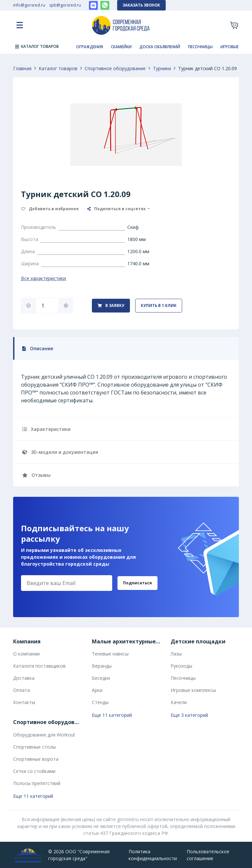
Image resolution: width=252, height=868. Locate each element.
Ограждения (90, 47)
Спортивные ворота (36, 759)
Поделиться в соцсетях (117, 209)
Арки (97, 690)
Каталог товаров (58, 68)
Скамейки (121, 47)
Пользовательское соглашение (208, 855)
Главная (22, 68)
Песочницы (200, 47)
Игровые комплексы (193, 690)
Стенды (100, 702)
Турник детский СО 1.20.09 (208, 68)
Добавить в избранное (50, 209)
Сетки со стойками (34, 771)
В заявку (111, 305)
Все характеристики (43, 278)
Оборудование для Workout (44, 735)
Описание (38, 348)
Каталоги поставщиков (39, 666)
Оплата (21, 690)
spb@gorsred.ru (65, 5)
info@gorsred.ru (29, 5)
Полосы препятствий (37, 783)
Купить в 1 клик (159, 305)
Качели (179, 702)
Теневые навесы (110, 654)
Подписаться (137, 583)
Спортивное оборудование (115, 68)
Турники (162, 68)
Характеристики (46, 429)
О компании (26, 654)
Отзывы (36, 475)
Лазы (176, 654)
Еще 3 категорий (189, 715)
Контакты (24, 702)
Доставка (24, 678)
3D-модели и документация (60, 452)
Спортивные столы (34, 747)
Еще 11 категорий (112, 715)
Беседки (101, 678)
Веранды (102, 666)
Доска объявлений (160, 47)
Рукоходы (181, 666)
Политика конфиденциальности (153, 855)
